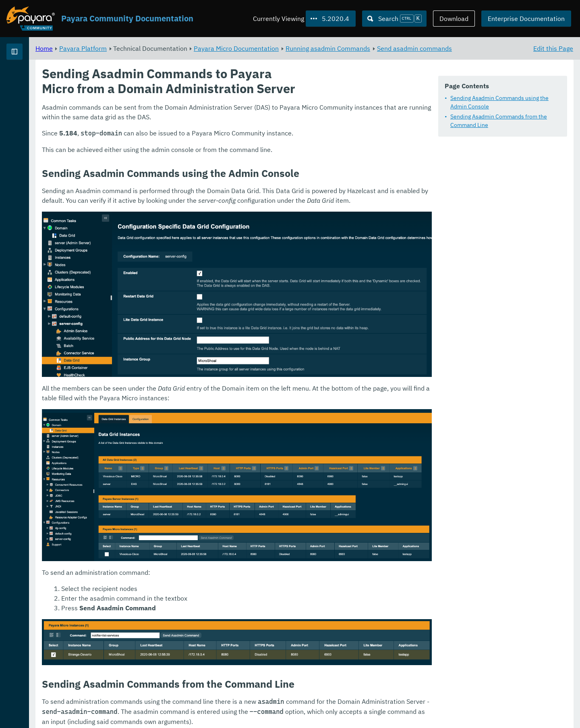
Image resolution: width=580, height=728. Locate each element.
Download (454, 19)
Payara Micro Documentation (337, 48)
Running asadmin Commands (428, 48)
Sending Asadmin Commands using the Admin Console (499, 103)
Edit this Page (553, 48)
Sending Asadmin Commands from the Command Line (499, 121)
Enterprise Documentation (526, 19)
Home (144, 48)
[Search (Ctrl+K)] (394, 19)
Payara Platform (32, 81)
